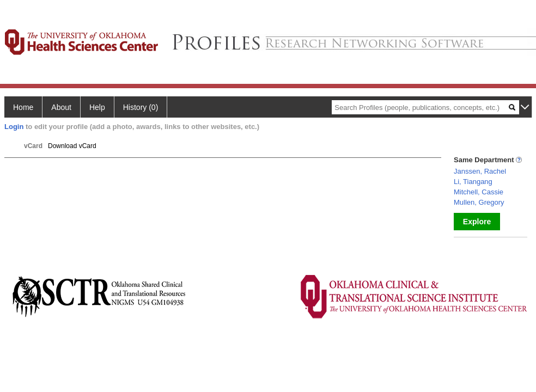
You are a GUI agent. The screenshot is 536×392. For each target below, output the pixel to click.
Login (14, 127)
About (61, 107)
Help (97, 107)
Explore (477, 222)
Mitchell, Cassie (479, 192)
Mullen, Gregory (479, 202)
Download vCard (72, 146)
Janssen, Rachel (480, 171)
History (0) (141, 107)
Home (23, 107)
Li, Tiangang (473, 182)
